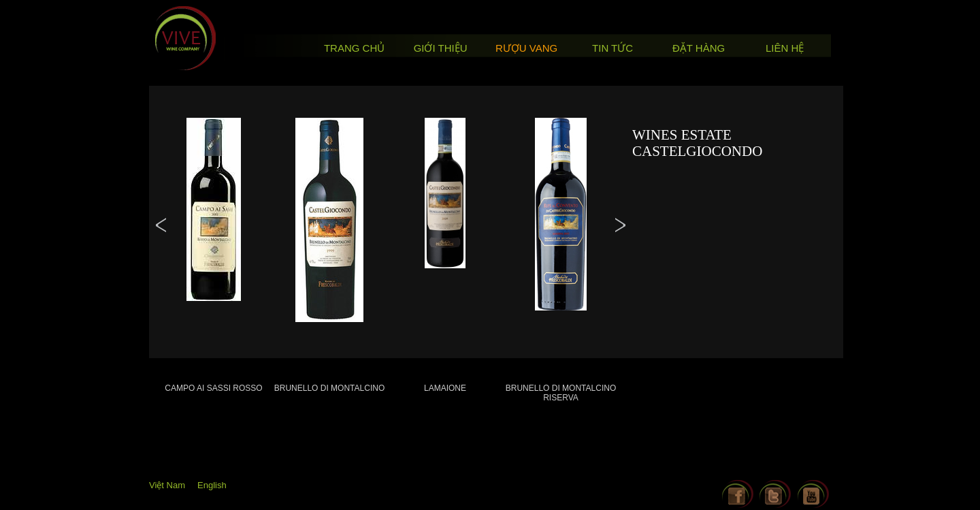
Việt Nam (167, 485)
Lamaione (445, 388)
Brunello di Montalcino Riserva (561, 393)
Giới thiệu (441, 48)
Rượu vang (526, 48)
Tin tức (612, 48)
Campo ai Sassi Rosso (213, 388)
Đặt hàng (699, 48)
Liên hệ (785, 48)
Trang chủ (354, 48)
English (212, 485)
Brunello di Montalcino (329, 388)
